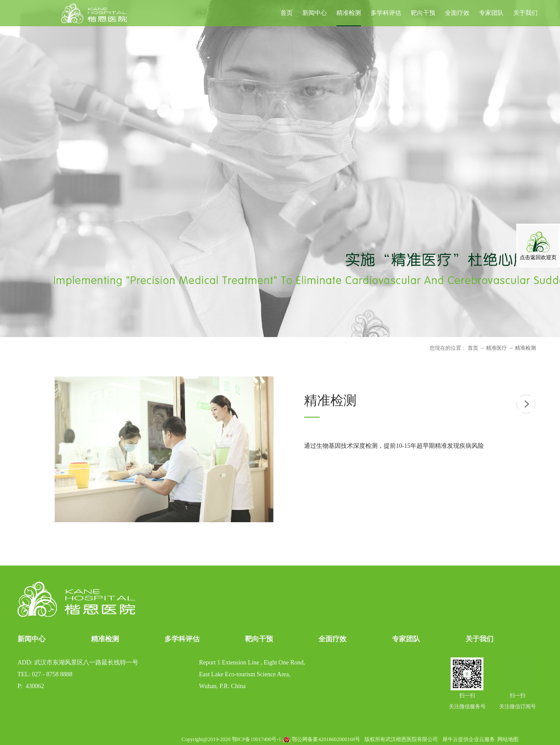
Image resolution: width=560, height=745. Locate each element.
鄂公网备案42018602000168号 (326, 739)
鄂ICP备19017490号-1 (257, 739)
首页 (287, 13)
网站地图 (507, 739)
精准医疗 (497, 348)
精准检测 (525, 348)
